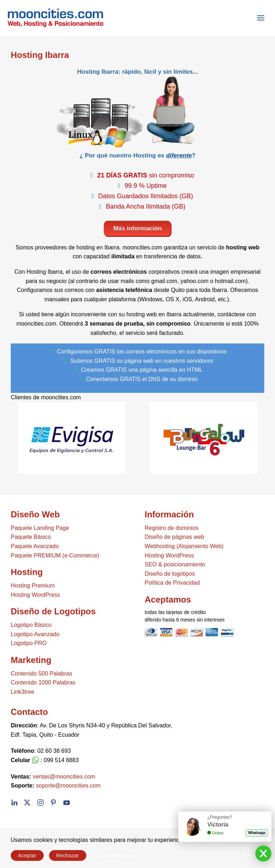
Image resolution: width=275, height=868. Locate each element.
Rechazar (68, 855)
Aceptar (27, 855)
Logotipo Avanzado (35, 634)
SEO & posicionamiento (175, 564)
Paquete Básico (31, 537)
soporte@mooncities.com (68, 786)
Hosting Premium (33, 586)
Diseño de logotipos (170, 574)
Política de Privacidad (172, 583)
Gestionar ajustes (120, 855)
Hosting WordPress (35, 595)
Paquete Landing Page (40, 528)
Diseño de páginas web (174, 537)
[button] (261, 18)
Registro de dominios (172, 528)
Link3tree (23, 692)
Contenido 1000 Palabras (43, 682)
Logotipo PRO (29, 643)
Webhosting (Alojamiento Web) (184, 546)
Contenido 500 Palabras (42, 674)
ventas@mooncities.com (64, 777)
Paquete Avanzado (35, 546)
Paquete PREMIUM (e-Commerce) (55, 555)
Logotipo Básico (31, 625)
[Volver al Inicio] (52, 18)
